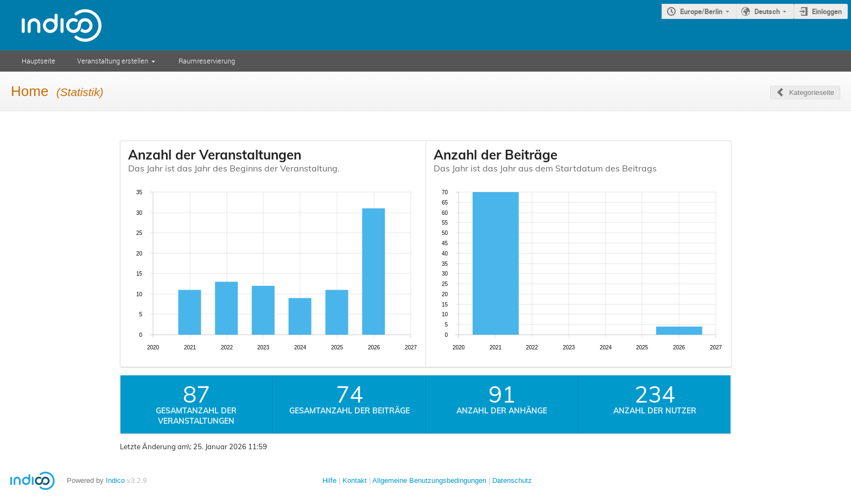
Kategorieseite (812, 92)
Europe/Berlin (701, 11)
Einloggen (827, 11)
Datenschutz (512, 480)
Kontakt (355, 480)
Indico (115, 480)
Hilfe (329, 480)
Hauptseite (39, 61)
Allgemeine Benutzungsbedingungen (429, 480)
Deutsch (767, 11)
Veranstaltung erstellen (113, 61)
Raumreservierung (207, 61)
